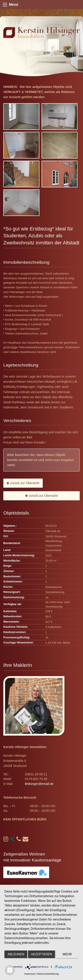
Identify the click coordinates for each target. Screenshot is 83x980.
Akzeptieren (41, 954)
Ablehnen (16, 954)
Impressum (30, 974)
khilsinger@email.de (39, 784)
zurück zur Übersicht (23, 483)
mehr (67, 954)
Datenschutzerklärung (48, 974)
